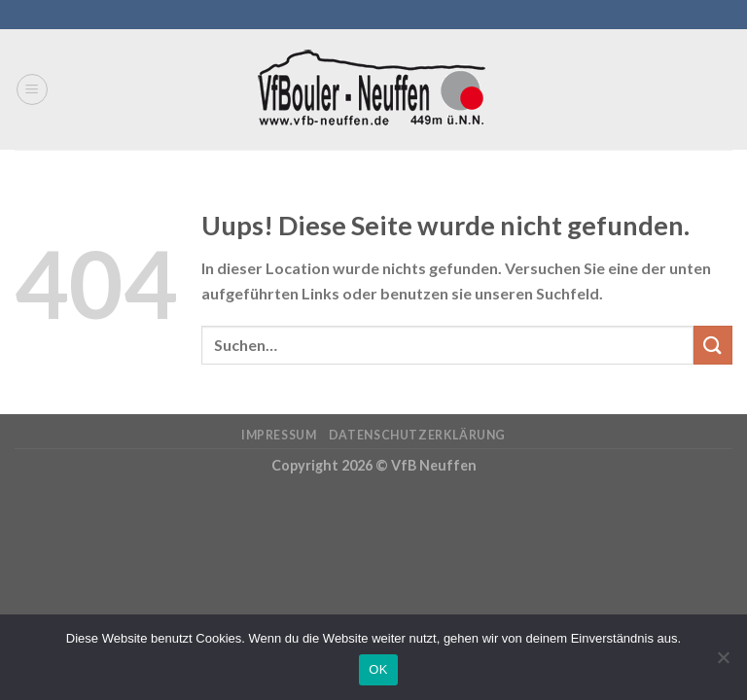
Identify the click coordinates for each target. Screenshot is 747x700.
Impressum (279, 435)
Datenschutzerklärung (417, 435)
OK (378, 669)
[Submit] (713, 345)
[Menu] (32, 89)
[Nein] (723, 663)
